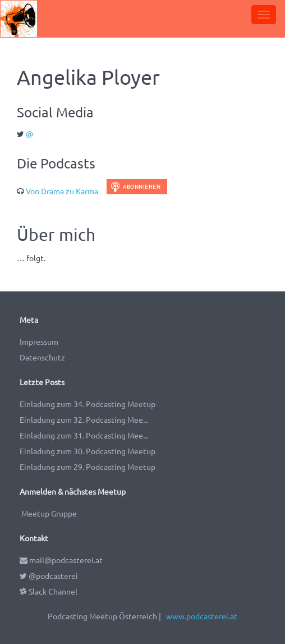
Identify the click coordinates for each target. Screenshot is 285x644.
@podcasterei (49, 576)
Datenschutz (42, 357)
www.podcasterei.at (202, 616)
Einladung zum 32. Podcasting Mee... (84, 419)
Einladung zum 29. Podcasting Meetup (88, 467)
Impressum (39, 341)
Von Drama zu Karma (62, 191)
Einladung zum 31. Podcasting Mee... (84, 435)
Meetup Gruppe (49, 513)
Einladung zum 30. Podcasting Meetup (88, 451)
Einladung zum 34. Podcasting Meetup (88, 404)
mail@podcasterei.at (61, 560)
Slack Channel (49, 591)
